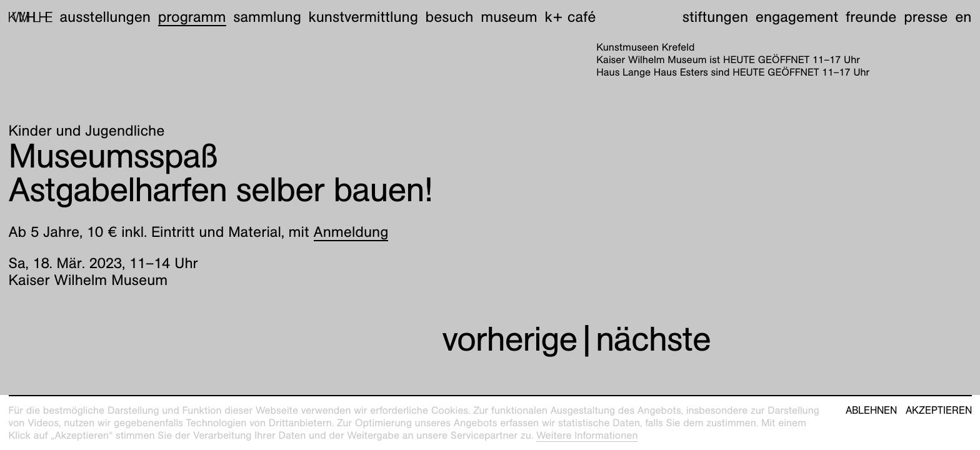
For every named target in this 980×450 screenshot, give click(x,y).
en (963, 17)
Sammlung (267, 17)
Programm (192, 17)
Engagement (797, 17)
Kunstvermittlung (363, 17)
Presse (926, 17)
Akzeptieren (939, 411)
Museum (509, 17)
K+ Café (570, 17)
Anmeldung (351, 232)
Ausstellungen (105, 17)
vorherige (509, 339)
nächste (653, 339)
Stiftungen (715, 17)
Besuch (450, 17)
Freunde (871, 17)
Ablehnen (871, 411)
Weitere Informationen (587, 435)
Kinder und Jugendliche (87, 131)
